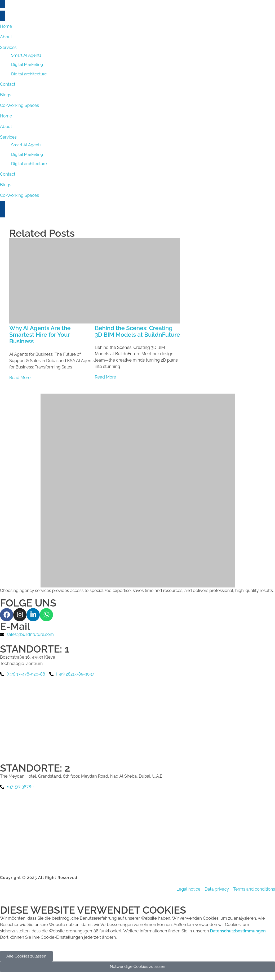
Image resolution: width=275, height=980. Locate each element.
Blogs (6, 185)
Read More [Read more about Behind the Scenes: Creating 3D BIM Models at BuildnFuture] (106, 377)
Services (8, 137)
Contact (8, 174)
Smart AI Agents (26, 145)
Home (6, 116)
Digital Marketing (27, 154)
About (6, 127)
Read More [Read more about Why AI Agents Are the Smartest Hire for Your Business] (20, 378)
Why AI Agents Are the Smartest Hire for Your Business (40, 335)
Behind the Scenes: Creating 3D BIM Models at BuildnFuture (137, 331)
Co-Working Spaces (19, 195)
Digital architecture (29, 164)
